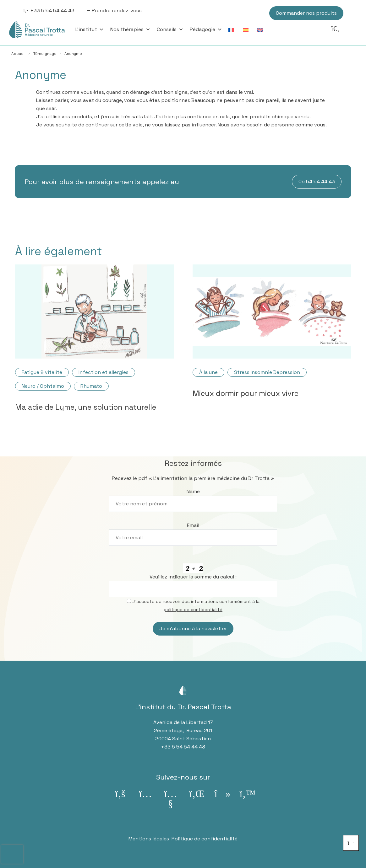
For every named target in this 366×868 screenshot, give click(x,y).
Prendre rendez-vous (117, 11)
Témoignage (45, 54)
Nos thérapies (130, 29)
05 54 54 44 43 (317, 181)
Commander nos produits (306, 13)
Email (193, 525)
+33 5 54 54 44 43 (52, 11)
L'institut (90, 29)
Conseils (170, 29)
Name (193, 491)
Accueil (18, 54)
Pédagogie (206, 29)
